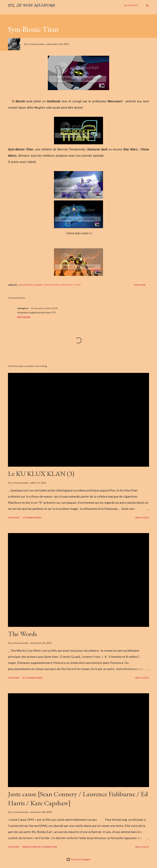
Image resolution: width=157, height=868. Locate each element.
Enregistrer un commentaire (40, 847)
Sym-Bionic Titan (71, 285)
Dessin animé (26, 285)
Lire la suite (142, 518)
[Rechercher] (131, 6)
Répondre (24, 317)
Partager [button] (140, 285)
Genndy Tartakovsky (47, 285)
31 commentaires (32, 678)
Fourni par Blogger (78, 859)
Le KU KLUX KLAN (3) (41, 473)
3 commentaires (32, 518)
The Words (22, 634)
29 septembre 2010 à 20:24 (44, 308)
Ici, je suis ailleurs (32, 5)
